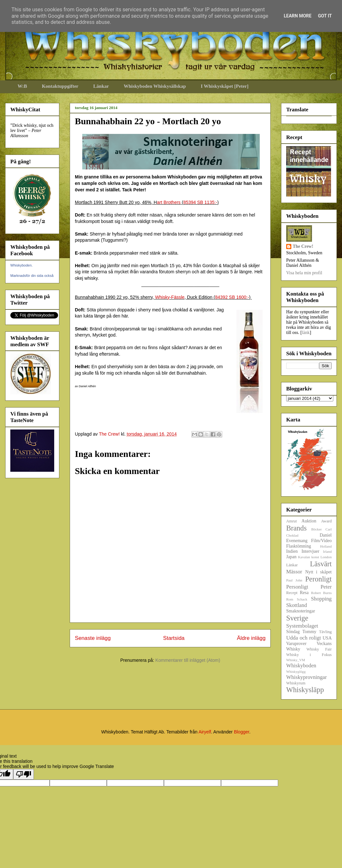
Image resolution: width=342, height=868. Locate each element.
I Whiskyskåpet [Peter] (225, 86)
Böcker (317, 529)
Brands (296, 528)
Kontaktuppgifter (60, 86)
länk (306, 333)
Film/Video (321, 541)
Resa (304, 593)
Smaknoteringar (301, 611)
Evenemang (297, 541)
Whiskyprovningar (307, 677)
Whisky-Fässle (170, 297)
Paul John (294, 580)
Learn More (297, 16)
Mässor (294, 572)
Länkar (101, 86)
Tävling (325, 632)
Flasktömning (299, 546)
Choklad (292, 535)
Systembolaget (302, 626)
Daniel (326, 535)
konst (315, 557)
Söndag (293, 632)
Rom (290, 599)
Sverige (297, 618)
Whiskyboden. (21, 265)
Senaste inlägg (93, 638)
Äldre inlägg (251, 638)
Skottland (297, 605)
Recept (292, 593)
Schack (302, 599)
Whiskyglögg (296, 671)
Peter (326, 587)
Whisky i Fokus (309, 655)
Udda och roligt (304, 638)
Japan (291, 557)
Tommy (309, 632)
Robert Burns (321, 593)
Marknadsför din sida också (32, 276)
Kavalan (304, 557)
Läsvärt (321, 564)
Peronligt (318, 579)
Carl (329, 529)
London (326, 557)
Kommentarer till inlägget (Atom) (188, 660)
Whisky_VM (296, 660)
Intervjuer (310, 551)
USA (327, 638)
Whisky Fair (319, 649)
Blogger (241, 732)
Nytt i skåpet (318, 572)
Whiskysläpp (305, 690)
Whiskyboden (301, 666)
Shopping (321, 599)
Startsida (174, 638)
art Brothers (169, 202)
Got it (325, 16)
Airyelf (205, 732)
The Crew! (303, 246)
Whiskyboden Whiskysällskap (155, 86)
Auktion (309, 521)
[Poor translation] (24, 774)
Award (326, 521)
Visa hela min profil (304, 273)
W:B (22, 86)
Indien (292, 551)
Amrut (292, 521)
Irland (327, 551)
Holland (326, 546)
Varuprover (296, 644)
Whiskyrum (296, 683)
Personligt (297, 587)
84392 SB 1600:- (232, 297)
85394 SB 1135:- (200, 202)
